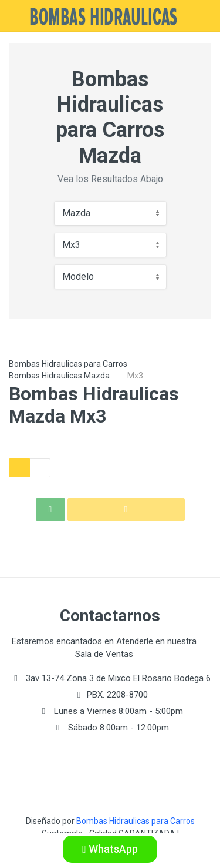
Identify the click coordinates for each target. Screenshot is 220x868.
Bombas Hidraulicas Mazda (59, 376)
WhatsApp (110, 849)
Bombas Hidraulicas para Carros (68, 364)
